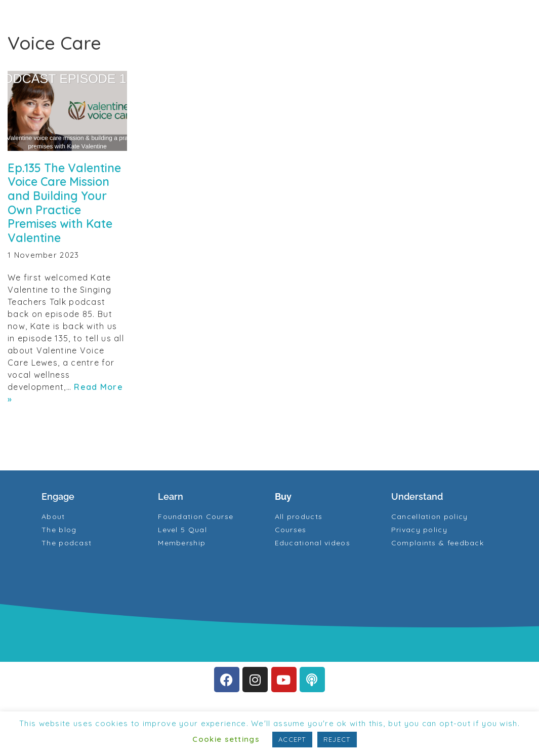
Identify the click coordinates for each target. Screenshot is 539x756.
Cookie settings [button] (226, 739)
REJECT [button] (337, 739)
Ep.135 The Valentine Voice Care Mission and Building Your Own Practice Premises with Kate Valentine (64, 203)
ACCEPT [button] (292, 739)
